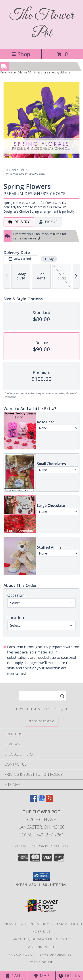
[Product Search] (42, 696)
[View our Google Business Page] (42, 800)
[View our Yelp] (50, 800)
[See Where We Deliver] (42, 721)
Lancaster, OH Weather (32, 939)
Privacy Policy (22, 954)
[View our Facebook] (34, 800)
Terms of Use (42, 962)
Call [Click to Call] (14, 976)
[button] (41, 876)
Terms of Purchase (55, 954)
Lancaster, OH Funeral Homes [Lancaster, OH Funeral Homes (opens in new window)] (27, 924)
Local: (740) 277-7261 (42, 835)
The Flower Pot (42, 24)
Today (49, 259)
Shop (21, 54)
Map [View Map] (42, 976)
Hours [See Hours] (69, 976)
